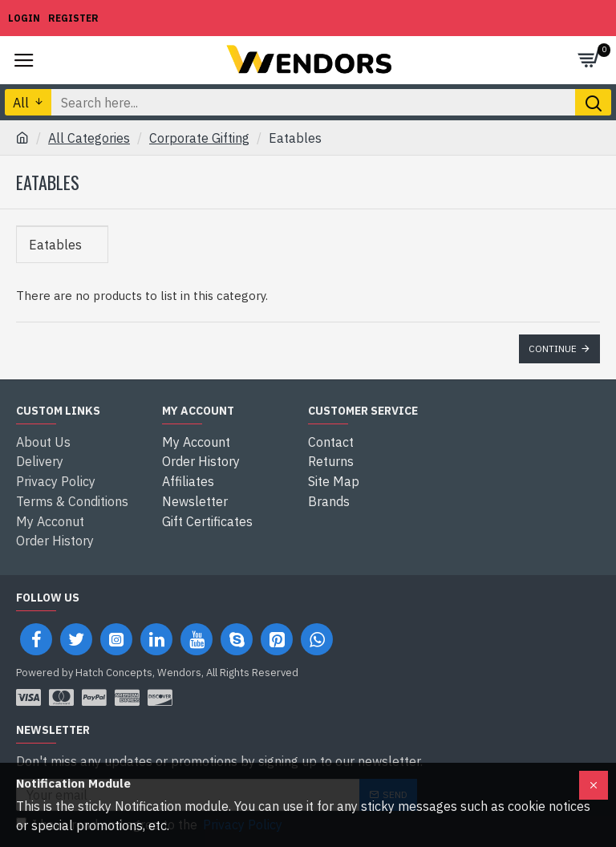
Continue (553, 349)
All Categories (89, 138)
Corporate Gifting (199, 138)
